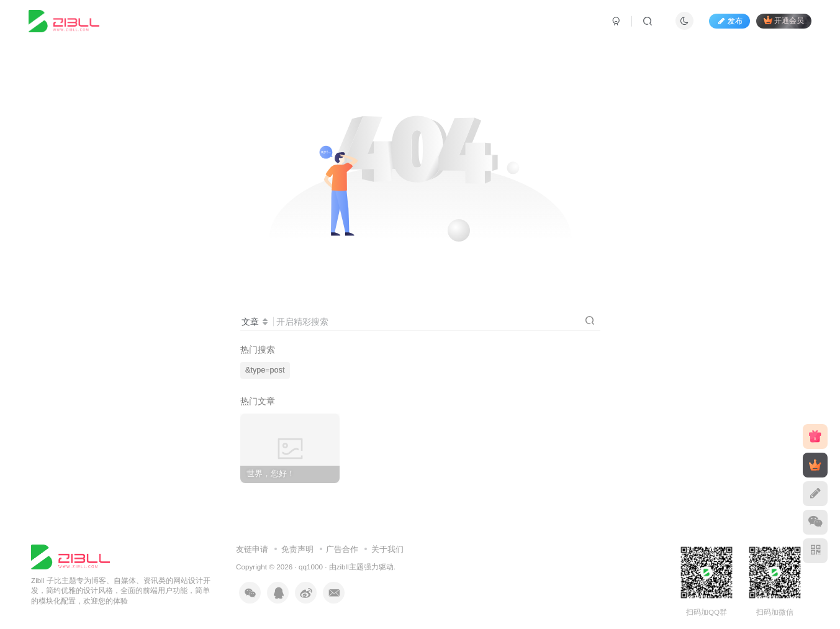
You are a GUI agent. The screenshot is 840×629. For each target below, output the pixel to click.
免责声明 (297, 549)
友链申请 (252, 549)
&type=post (265, 370)
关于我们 (387, 549)
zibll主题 (350, 567)
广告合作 (342, 549)
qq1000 (311, 567)
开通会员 (784, 20)
